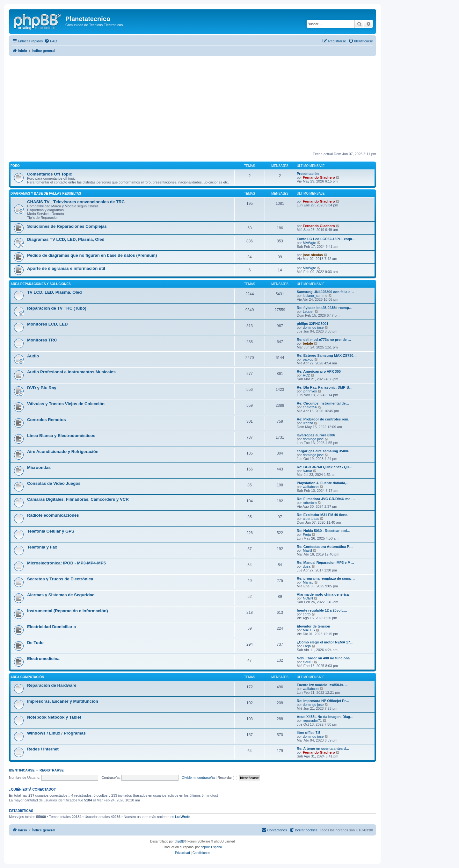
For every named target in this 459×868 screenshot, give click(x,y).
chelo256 (310, 407)
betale (308, 343)
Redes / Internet (43, 749)
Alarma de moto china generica (323, 594)
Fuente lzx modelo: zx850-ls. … (323, 685)
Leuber (308, 312)
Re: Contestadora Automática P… (325, 547)
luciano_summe (315, 296)
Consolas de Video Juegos (54, 483)
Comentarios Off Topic (50, 174)
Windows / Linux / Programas (56, 733)
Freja (307, 534)
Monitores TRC (42, 340)
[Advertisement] (200, 104)
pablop (308, 359)
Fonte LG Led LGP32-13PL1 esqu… (326, 239)
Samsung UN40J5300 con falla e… (325, 292)
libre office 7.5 (309, 733)
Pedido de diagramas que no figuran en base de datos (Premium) (92, 255)
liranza (308, 423)
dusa (307, 566)
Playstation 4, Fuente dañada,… (323, 483)
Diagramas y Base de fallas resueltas (46, 194)
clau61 (308, 662)
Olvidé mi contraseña (198, 778)
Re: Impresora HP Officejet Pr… (323, 701)
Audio (33, 356)
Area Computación (27, 677)
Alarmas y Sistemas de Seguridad (61, 595)
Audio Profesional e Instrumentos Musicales (71, 372)
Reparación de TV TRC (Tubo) (57, 308)
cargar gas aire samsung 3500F (323, 451)
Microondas (39, 467)
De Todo (35, 643)
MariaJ (308, 582)
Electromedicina (43, 659)
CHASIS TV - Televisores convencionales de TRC (76, 202)
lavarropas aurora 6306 (316, 435)
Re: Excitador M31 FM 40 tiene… (324, 515)
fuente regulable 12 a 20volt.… (322, 610)
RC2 (306, 375)
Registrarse (52, 770)
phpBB (179, 841)
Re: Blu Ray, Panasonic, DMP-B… (325, 387)
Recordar (227, 778)
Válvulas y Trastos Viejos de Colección (66, 404)
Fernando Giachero (319, 177)
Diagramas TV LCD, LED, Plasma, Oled (66, 239)
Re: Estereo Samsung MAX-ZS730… (327, 355)
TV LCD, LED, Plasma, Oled (54, 292)
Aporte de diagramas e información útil (66, 268)
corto (307, 614)
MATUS (309, 630)
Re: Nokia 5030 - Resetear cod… (324, 531)
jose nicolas (313, 255)
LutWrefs (182, 817)
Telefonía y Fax (42, 547)
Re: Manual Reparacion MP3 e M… (325, 563)
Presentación (308, 174)
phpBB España (211, 847)
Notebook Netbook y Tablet (54, 717)
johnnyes (310, 391)
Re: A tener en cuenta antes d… (323, 749)
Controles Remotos (47, 420)
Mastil (307, 550)
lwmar (307, 471)
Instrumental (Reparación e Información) (68, 611)
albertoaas (311, 519)
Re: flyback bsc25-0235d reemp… (325, 308)
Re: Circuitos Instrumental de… (323, 403)
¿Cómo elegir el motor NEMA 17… (325, 642)
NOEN (308, 598)
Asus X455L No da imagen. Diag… (325, 717)
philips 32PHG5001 (313, 324)
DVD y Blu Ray (42, 388)
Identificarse (22, 770)
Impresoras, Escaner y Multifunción (63, 701)
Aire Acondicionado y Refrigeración (63, 452)
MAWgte (310, 243)
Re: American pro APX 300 (319, 371)
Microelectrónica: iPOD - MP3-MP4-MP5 (66, 563)
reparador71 (312, 721)
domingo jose (313, 327)
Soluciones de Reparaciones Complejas (67, 226)
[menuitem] (51, 41)
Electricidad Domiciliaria (51, 627)
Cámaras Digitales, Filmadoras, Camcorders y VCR (78, 499)
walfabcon (311, 487)
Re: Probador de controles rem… (324, 419)
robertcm (310, 503)
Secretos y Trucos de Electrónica (60, 579)
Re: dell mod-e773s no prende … (324, 340)
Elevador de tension (313, 626)
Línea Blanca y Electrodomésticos (61, 436)
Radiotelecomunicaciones (53, 515)
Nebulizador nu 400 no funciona (323, 658)
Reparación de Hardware (52, 685)
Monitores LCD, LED (47, 324)
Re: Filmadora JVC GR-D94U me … (326, 499)
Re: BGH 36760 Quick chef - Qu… (324, 467)
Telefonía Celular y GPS (51, 531)
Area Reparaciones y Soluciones (41, 284)
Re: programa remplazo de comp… (326, 578)
